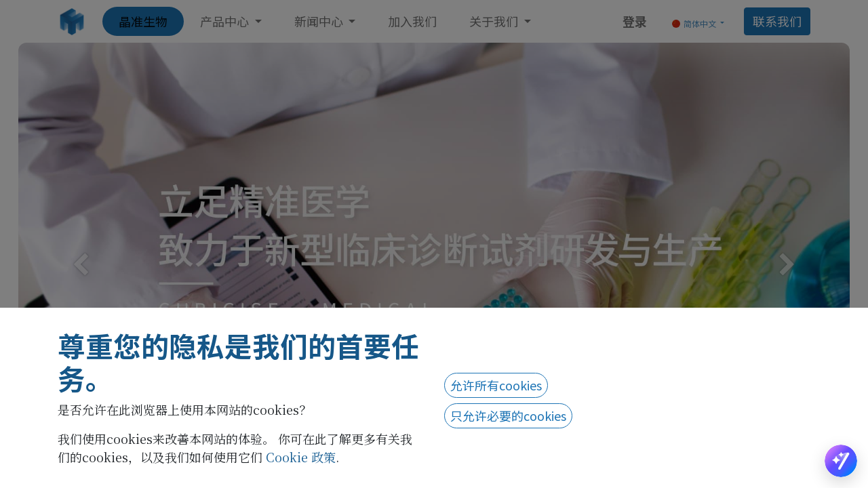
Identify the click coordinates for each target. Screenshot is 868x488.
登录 (635, 21)
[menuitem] (143, 21)
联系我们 (777, 21)
